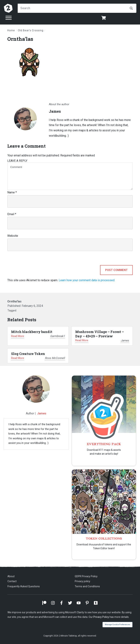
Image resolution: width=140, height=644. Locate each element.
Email (12, 214)
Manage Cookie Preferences (117, 625)
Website (13, 236)
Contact (12, 581)
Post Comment (116, 270)
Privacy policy (82, 581)
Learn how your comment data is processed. (87, 280)
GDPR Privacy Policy (86, 576)
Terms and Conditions (87, 586)
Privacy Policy (101, 617)
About (11, 576)
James (42, 413)
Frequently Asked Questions (24, 586)
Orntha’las (20, 39)
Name (12, 192)
